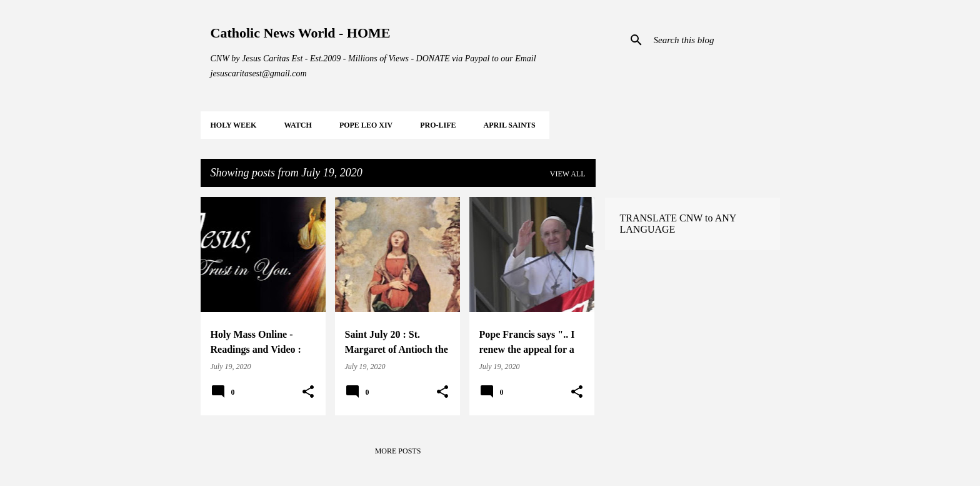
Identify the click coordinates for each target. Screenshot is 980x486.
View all (568, 174)
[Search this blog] (714, 40)
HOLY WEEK (234, 125)
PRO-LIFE (438, 125)
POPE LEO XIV (366, 125)
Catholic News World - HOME (301, 33)
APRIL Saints (510, 125)
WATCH (297, 125)
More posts (398, 451)
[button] (308, 392)
